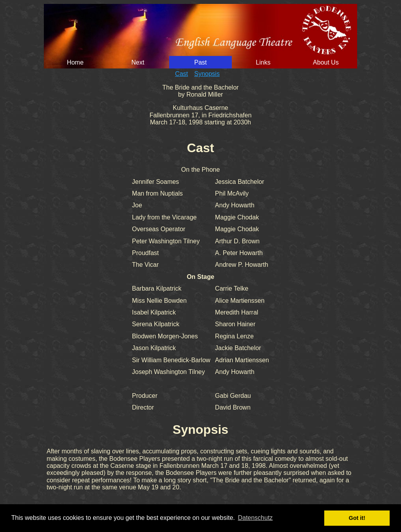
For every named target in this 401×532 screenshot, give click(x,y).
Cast (182, 74)
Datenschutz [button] (255, 518)
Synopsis (207, 74)
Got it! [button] (357, 518)
